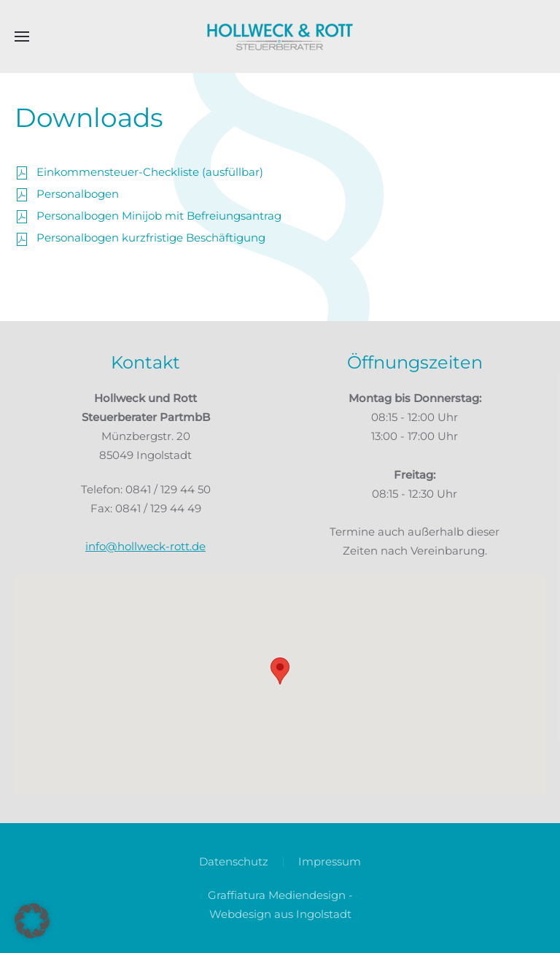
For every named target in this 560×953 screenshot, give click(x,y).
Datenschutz (234, 861)
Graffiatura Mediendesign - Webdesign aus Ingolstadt (280, 904)
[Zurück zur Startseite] (280, 36)
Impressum (330, 861)
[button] (22, 36)
